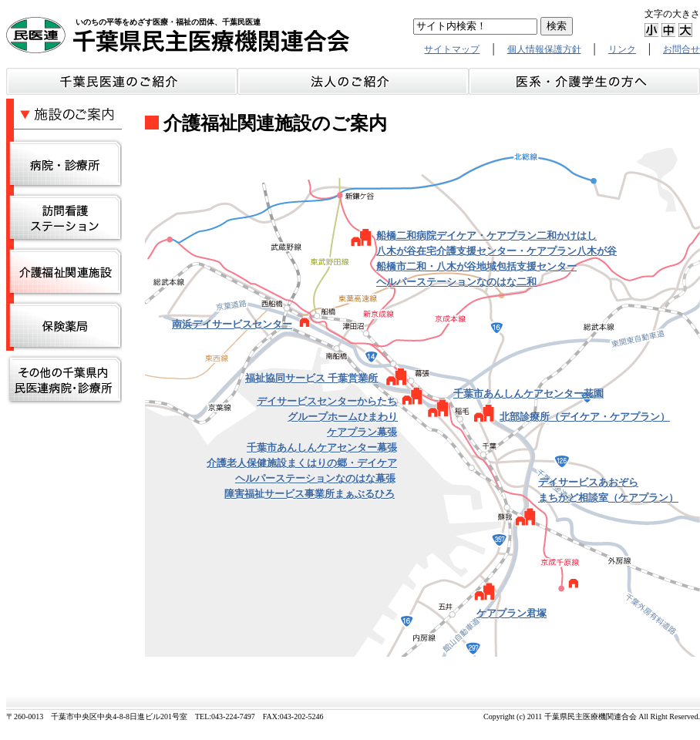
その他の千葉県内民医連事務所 (64, 380)
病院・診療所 (64, 164)
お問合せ (681, 49)
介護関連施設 (64, 272)
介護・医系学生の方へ (584, 81)
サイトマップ (452, 49)
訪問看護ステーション (64, 218)
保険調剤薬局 (64, 326)
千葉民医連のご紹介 (122, 81)
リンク (622, 49)
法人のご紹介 (353, 81)
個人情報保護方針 (544, 49)
